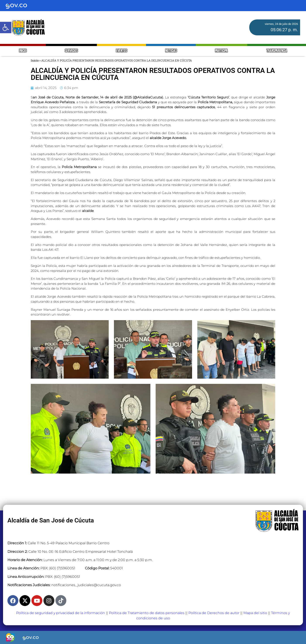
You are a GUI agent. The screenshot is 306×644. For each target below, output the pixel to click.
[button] (6, 27)
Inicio (35, 60)
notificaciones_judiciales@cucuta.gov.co (86, 585)
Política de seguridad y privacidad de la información (61, 613)
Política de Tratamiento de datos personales (147, 613)
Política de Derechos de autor (214, 613)
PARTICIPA (222, 51)
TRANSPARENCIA (277, 51)
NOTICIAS (171, 51)
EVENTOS (121, 51)
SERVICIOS (71, 51)
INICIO (23, 51)
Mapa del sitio (255, 613)
